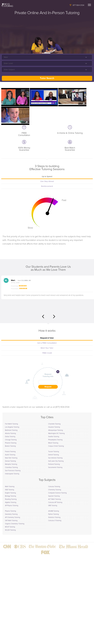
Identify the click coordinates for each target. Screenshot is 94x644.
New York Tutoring (11, 458)
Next (54, 317)
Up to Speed (47, 177)
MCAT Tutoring (10, 527)
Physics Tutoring (10, 511)
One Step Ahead (47, 181)
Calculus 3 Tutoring (55, 521)
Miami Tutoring (53, 443)
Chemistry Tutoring (55, 490)
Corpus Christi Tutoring (56, 446)
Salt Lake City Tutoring (56, 461)
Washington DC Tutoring (56, 433)
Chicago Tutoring (11, 440)
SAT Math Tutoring (11, 521)
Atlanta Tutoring (10, 433)
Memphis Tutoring (11, 464)
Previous (43, 317)
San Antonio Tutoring (55, 458)
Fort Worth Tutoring (11, 424)
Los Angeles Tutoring (12, 427)
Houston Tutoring (54, 427)
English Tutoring (10, 493)
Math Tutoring (10, 487)
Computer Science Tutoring (57, 493)
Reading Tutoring (11, 499)
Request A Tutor (47, 338)
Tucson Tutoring (54, 452)
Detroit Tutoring (53, 455)
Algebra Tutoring (11, 502)
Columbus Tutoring (11, 467)
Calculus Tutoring (54, 487)
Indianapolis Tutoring (12, 474)
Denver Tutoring (10, 461)
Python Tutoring (53, 514)
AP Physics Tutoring (12, 506)
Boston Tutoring (10, 446)
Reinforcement (47, 186)
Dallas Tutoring (10, 437)
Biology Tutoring (10, 496)
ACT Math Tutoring (54, 499)
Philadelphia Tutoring (55, 440)
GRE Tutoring (53, 506)
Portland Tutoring (54, 464)
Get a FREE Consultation (47, 343)
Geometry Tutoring (11, 514)
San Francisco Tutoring (13, 471)
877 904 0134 (78, 5)
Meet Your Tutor (47, 348)
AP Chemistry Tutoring (12, 517)
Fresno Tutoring (10, 452)
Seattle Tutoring (54, 437)
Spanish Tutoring (54, 496)
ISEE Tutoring (9, 490)
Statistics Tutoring (54, 517)
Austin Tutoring (10, 455)
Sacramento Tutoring (55, 467)
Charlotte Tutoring (54, 424)
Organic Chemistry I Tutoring (15, 524)
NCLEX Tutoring (10, 530)
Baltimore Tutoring (11, 430)
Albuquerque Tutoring (56, 430)
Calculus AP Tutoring (55, 502)
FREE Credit (47, 353)
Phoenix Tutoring (11, 443)
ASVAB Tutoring (54, 511)
